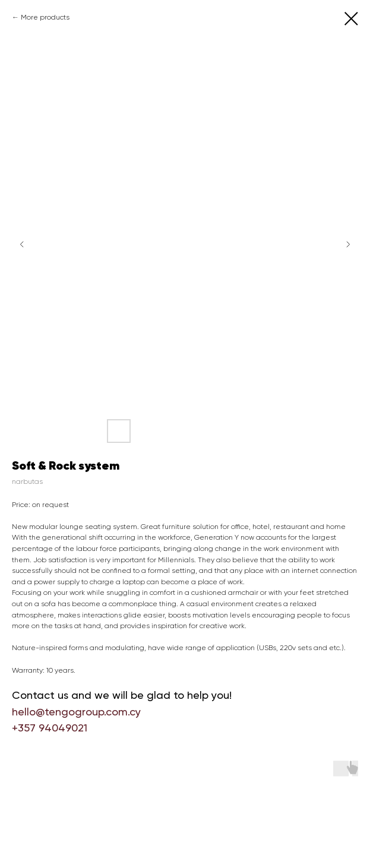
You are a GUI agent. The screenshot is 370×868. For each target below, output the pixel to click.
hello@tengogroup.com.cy (76, 712)
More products (45, 17)
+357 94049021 (50, 728)
